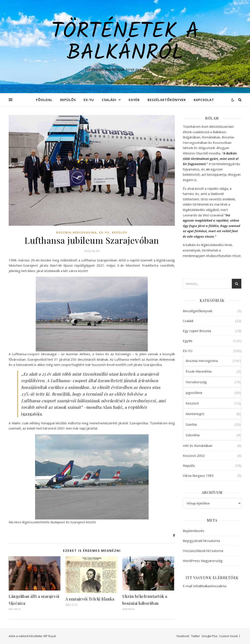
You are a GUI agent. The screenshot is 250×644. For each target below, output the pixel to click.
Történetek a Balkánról (125, 43)
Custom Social (228, 636)
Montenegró (195, 414)
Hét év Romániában (198, 446)
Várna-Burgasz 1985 (198, 475)
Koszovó (192, 403)
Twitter (196, 636)
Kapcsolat (204, 100)
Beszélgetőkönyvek (167, 100)
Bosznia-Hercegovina (76, 233)
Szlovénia (193, 435)
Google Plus (210, 636)
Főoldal (44, 100)
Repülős (68, 100)
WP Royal (50, 636)
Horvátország (196, 382)
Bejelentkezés (194, 531)
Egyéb (134, 100)
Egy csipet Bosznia (197, 331)
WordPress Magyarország (203, 561)
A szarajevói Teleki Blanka (90, 599)
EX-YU (89, 100)
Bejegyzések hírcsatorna (201, 541)
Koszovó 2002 (194, 456)
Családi (109, 100)
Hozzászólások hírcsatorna (203, 551)
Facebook (183, 636)
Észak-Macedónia (199, 371)
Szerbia (191, 424)
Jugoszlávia (194, 393)
